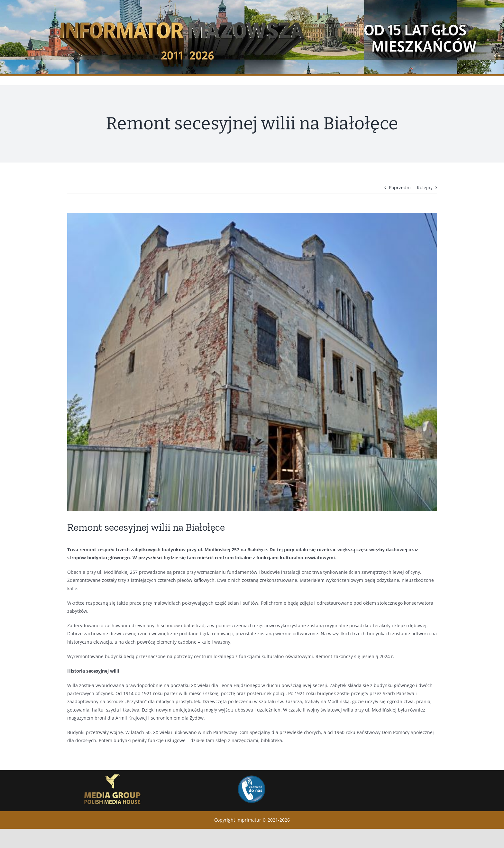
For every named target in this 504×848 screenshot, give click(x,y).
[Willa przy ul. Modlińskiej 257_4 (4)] (252, 362)
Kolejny (425, 187)
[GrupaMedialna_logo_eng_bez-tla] (113, 772)
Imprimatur (249, 820)
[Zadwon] (251, 775)
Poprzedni (400, 187)
